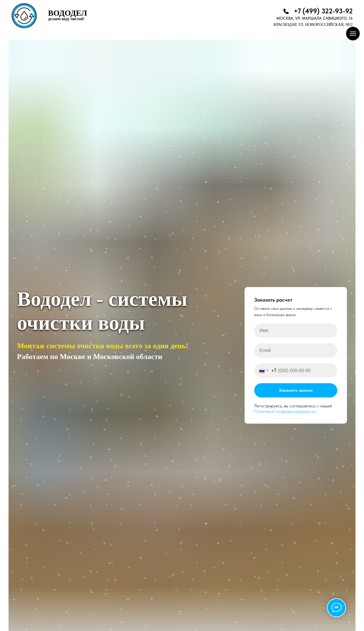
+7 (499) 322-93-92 (323, 11)
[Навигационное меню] (353, 34)
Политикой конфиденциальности (285, 411)
